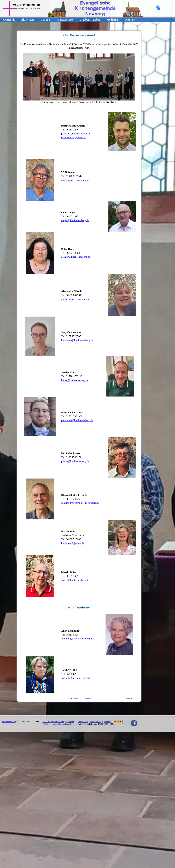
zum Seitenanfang (73, 698)
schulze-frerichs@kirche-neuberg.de (80, 503)
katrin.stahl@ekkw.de (73, 543)
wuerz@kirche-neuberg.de (75, 580)
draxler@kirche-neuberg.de (76, 257)
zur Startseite (86, 698)
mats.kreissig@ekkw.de (74, 137)
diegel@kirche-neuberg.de (75, 220)
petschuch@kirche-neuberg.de (77, 420)
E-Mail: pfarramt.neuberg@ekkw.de (58, 722)
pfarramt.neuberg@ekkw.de (76, 133)
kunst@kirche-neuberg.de (75, 380)
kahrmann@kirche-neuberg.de (77, 340)
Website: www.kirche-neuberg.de (57, 724)
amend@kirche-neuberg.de (75, 180)
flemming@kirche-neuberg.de (77, 639)
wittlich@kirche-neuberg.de (76, 678)
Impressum (83, 722)
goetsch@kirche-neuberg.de (76, 299)
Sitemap (107, 722)
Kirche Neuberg (9, 722)
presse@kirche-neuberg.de (75, 461)
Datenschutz (96, 722)
